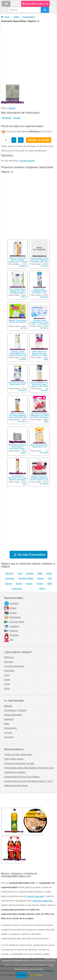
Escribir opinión (27, 161)
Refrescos (9, 657)
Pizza (7, 688)
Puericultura (29, 17)
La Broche (17, 589)
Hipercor (11, 631)
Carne (7, 680)
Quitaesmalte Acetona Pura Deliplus (22, 777)
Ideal (49, 584)
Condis (10, 613)
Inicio (5, 17)
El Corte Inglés (14, 622)
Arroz (7, 675)
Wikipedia (7, 118)
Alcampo (11, 635)
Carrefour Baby (26, 578)
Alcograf (9, 573)
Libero (42, 589)
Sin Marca (44, 297)
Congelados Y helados (15, 710)
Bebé (49, 573)
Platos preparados (13, 715)
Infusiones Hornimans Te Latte (19, 763)
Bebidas (8, 706)
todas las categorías (42, 901)
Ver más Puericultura (31, 555)
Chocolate (9, 671)
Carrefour (10, 578)
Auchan (23, 328)
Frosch (29, 584)
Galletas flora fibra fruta (16, 786)
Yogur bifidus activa (14, 759)
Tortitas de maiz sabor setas (18, 754)
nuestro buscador (35, 896)
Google (17, 118)
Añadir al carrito (39, 140)
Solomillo (9, 662)
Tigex (46, 422)
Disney (9, 584)
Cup (50, 578)
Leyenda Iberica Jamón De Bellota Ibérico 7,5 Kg (28, 781)
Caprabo (11, 603)
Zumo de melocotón (14, 666)
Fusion (40, 584)
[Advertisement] (28, 52)
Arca (20, 573)
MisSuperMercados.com (35, 4)
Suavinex (23, 266)
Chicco (24, 297)
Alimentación (10, 728)
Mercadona (12, 617)
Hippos (12, 108)
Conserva (9, 737)
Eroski (19, 584)
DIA (9, 640)
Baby (46, 359)
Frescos (8, 733)
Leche (7, 684)
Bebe (16, 17)
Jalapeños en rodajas (15, 772)
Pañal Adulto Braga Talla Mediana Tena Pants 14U (29, 768)
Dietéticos (9, 719)
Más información (36, 975)
